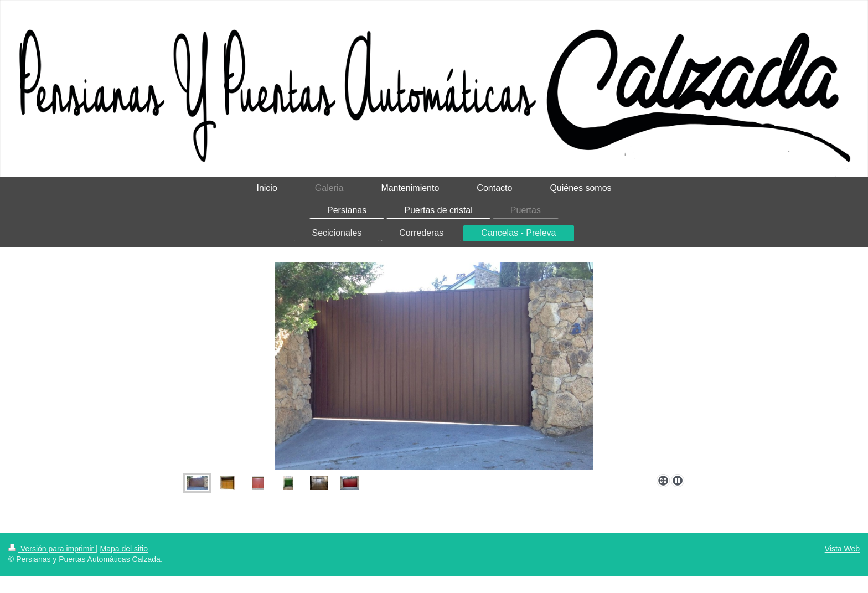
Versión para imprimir (52, 549)
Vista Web (842, 549)
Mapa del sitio (124, 549)
